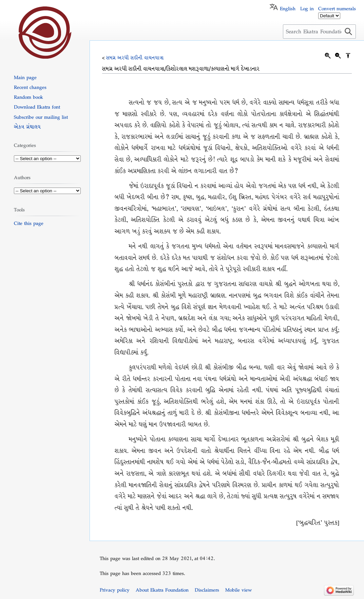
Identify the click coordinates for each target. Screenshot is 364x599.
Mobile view (238, 590)
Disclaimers (207, 590)
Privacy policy (115, 590)
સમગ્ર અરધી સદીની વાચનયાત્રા (135, 58)
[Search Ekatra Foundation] (319, 32)
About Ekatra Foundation (162, 590)
